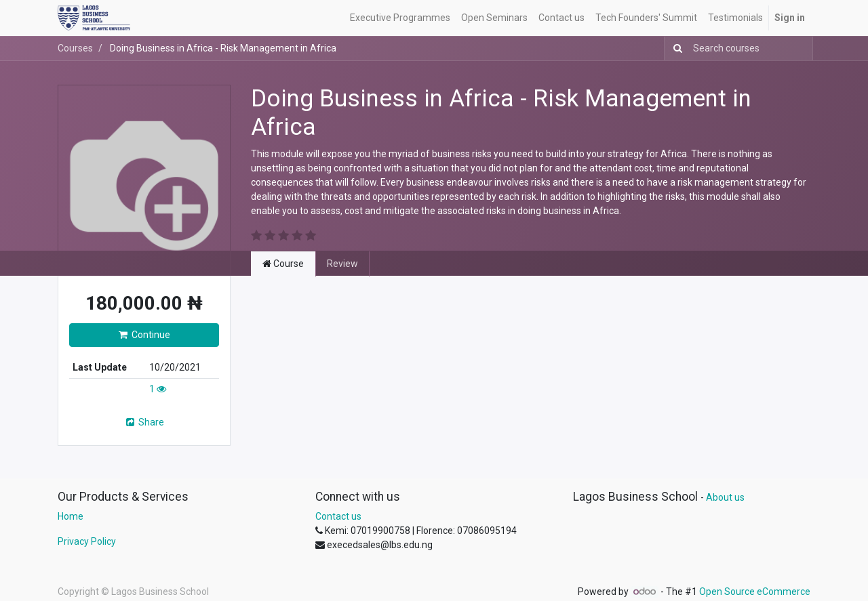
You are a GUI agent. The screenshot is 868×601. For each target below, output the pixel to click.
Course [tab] (283, 264)
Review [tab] (342, 264)
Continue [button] (144, 335)
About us (725, 497)
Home (71, 516)
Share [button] (144, 422)
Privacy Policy (87, 541)
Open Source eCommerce (755, 592)
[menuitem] (400, 18)
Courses (75, 48)
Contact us (338, 516)
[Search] (675, 48)
